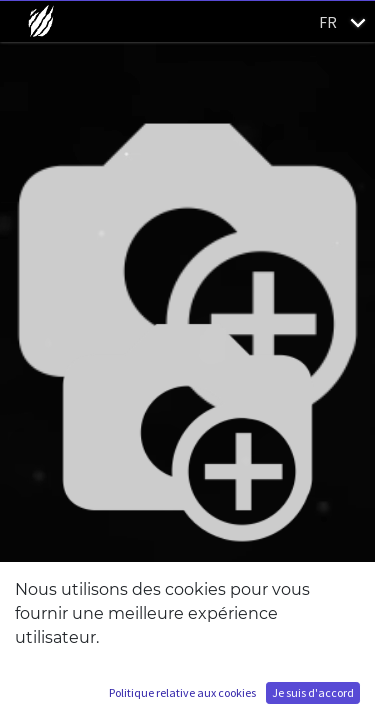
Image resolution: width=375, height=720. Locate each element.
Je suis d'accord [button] (313, 692)
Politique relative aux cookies (182, 692)
